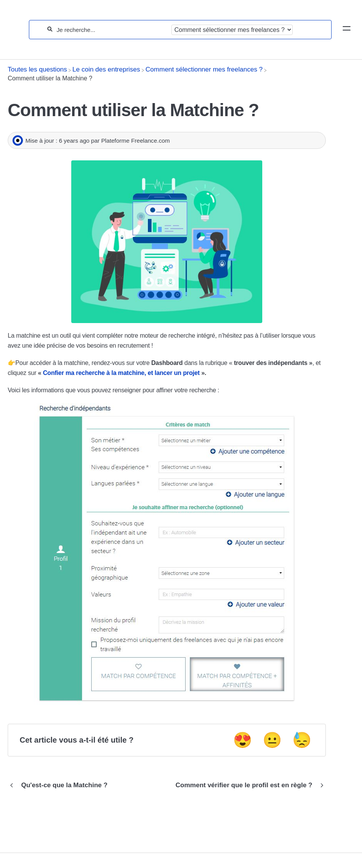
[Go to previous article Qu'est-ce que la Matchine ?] (60, 785)
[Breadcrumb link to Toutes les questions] (37, 69)
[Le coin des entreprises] (106, 69)
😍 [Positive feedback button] (243, 740)
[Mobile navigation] (347, 30)
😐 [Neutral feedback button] (272, 740)
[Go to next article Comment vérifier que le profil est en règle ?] (248, 785)
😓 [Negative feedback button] (302, 740)
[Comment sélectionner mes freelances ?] (204, 69)
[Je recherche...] (112, 30)
